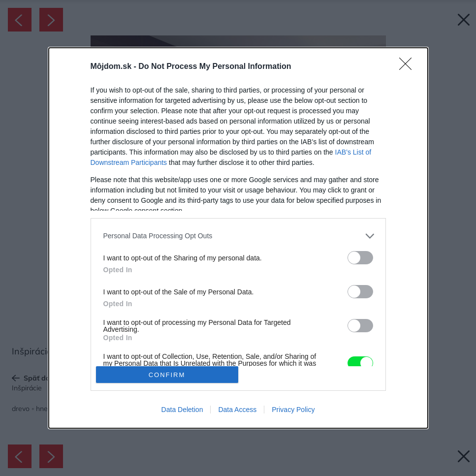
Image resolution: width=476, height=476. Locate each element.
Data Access (237, 410)
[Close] (409, 67)
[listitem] (238, 236)
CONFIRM (167, 375)
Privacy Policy (293, 410)
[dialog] (238, 238)
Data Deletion (182, 410)
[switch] (360, 258)
